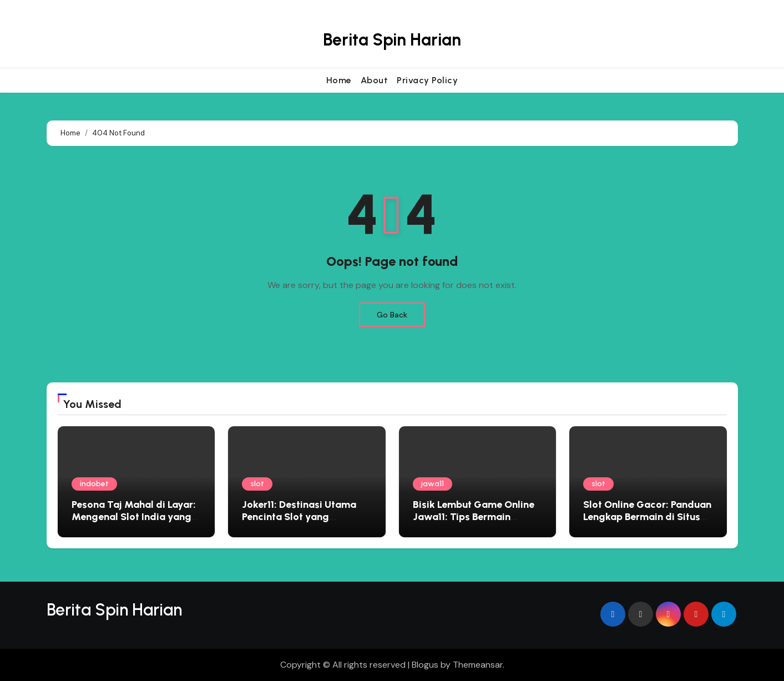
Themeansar (478, 665)
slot (257, 484)
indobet (94, 484)
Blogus (425, 665)
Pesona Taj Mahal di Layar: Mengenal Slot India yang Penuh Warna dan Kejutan (134, 516)
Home (339, 80)
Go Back (392, 315)
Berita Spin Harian (392, 40)
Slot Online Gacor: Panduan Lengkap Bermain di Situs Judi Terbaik (647, 516)
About (375, 80)
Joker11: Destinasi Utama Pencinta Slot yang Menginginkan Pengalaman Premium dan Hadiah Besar (305, 523)
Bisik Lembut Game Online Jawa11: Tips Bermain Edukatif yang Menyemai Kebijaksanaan (474, 523)
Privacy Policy (427, 80)
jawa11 (433, 484)
